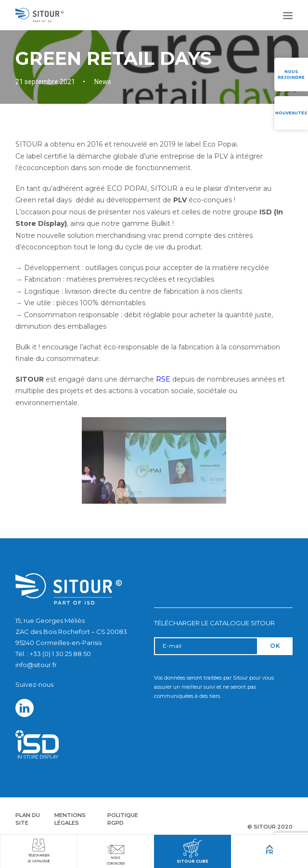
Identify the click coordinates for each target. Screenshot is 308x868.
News (103, 82)
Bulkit (161, 223)
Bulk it (26, 347)
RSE (163, 379)
